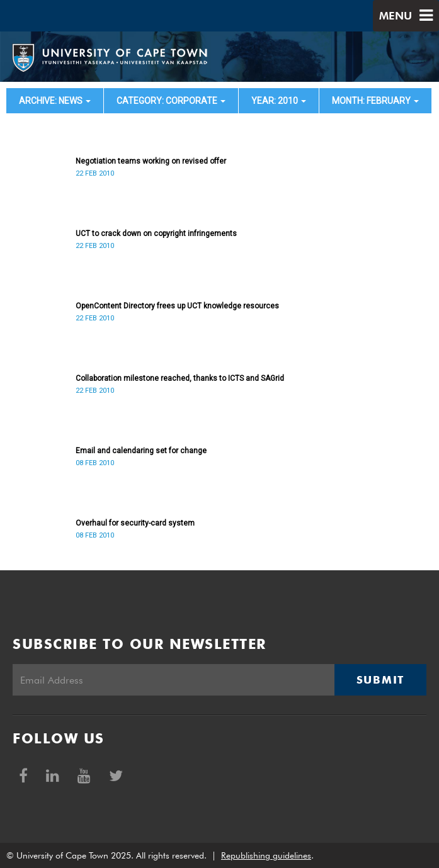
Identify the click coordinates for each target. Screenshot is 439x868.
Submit (380, 680)
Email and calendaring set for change (141, 451)
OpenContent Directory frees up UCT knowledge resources (177, 306)
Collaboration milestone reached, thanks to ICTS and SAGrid (180, 378)
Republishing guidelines (266, 855)
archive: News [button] (55, 101)
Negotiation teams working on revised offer (151, 161)
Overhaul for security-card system (135, 523)
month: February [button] (375, 101)
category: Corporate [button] (171, 101)
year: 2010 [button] (279, 101)
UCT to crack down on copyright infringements (156, 234)
